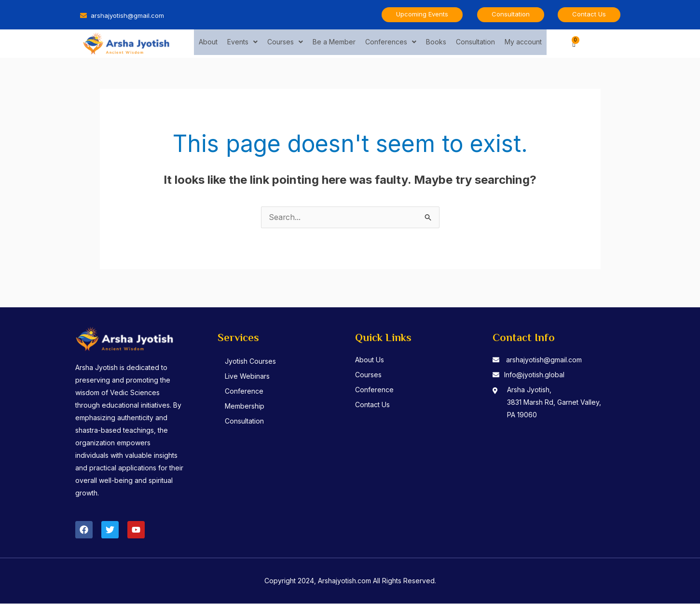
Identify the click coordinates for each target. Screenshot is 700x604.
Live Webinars (248, 377)
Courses (285, 43)
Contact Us (372, 405)
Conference (245, 391)
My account (523, 43)
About (208, 43)
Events (242, 43)
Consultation (475, 43)
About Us (370, 360)
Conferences (391, 43)
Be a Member (334, 43)
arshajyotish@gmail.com (544, 360)
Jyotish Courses (251, 362)
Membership (246, 406)
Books (436, 43)
